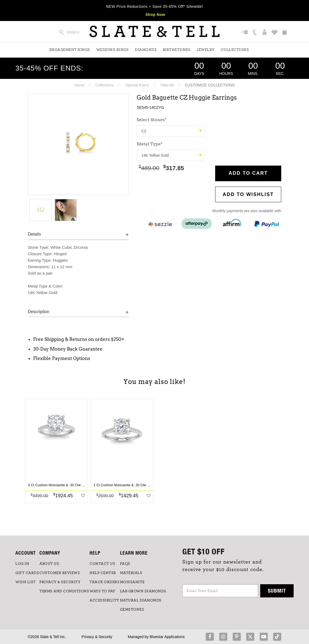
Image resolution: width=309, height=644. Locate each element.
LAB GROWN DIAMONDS (143, 591)
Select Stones (152, 120)
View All (167, 85)
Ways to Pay (102, 591)
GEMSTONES (132, 610)
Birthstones (177, 50)
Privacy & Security (97, 637)
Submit (277, 591)
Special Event (137, 85)
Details (34, 234)
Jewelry (206, 50)
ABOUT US (49, 564)
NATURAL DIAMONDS (141, 600)
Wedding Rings (113, 50)
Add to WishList (248, 194)
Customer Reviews (60, 573)
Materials (131, 573)
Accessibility (104, 600)
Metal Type (150, 144)
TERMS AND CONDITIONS (64, 591)
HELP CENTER (103, 573)
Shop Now (155, 15)
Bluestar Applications (167, 637)
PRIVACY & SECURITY (60, 582)
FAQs (125, 564)
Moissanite (132, 582)
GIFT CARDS (27, 573)
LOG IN (22, 564)
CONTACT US (102, 564)
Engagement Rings (70, 50)
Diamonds (146, 50)
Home (79, 85)
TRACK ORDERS (104, 582)
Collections (235, 50)
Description (39, 312)
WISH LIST (26, 582)
